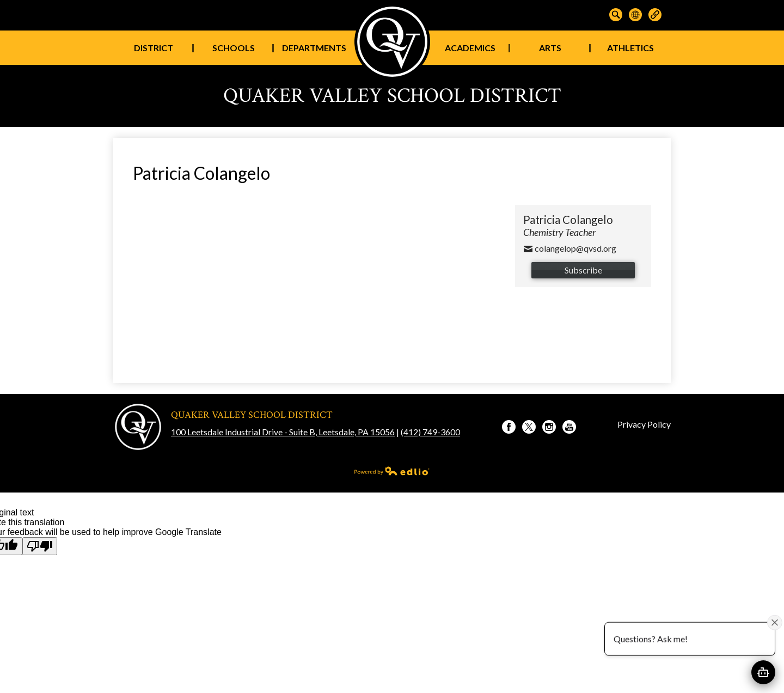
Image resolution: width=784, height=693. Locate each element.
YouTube (569, 428)
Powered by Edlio (392, 471)
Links (655, 15)
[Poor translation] (40, 546)
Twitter (529, 428)
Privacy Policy (644, 424)
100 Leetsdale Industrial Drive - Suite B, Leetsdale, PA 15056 (283, 432)
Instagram (549, 428)
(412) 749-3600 (430, 432)
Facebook (509, 428)
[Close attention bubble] (775, 622)
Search (616, 15)
